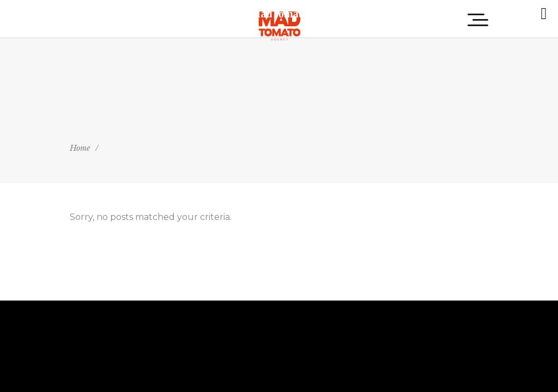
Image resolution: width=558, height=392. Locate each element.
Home (80, 148)
